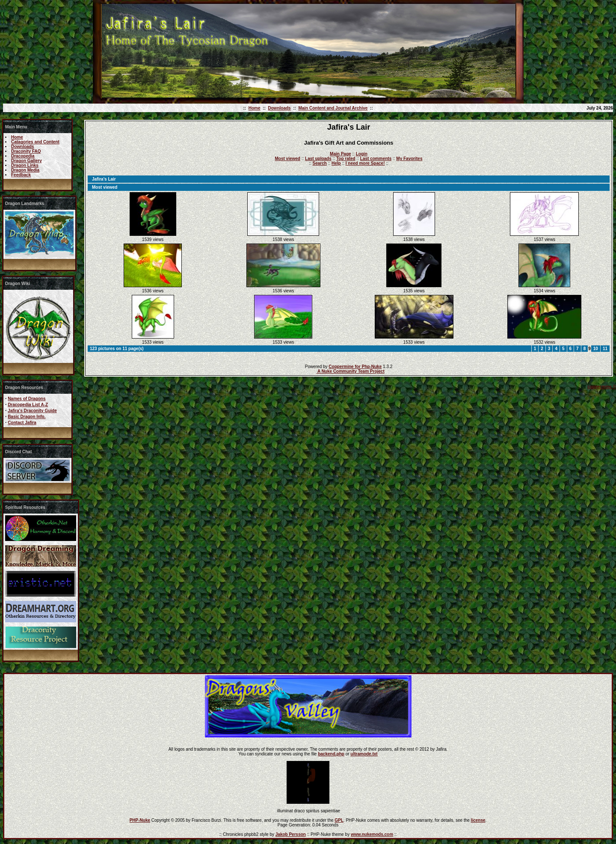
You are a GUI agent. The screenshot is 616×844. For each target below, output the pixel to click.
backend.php (331, 754)
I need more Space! (365, 163)
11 (605, 349)
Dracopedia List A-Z (28, 405)
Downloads (279, 108)
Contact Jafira (22, 423)
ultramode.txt (364, 754)
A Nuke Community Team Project (351, 371)
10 (596, 349)
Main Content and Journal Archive (333, 108)
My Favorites (409, 159)
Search (320, 163)
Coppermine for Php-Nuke (355, 367)
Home (255, 108)
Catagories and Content (35, 142)
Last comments (376, 159)
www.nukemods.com (372, 834)
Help (336, 163)
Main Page (340, 154)
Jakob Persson (291, 834)
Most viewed (288, 159)
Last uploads (318, 159)
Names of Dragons (27, 399)
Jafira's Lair (104, 179)
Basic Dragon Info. (27, 417)
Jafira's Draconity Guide (32, 411)
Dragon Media (25, 170)
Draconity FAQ (26, 151)
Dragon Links (25, 165)
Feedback (21, 175)
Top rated (346, 159)
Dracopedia (23, 156)
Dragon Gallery (27, 161)
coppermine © (602, 387)
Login (362, 154)
